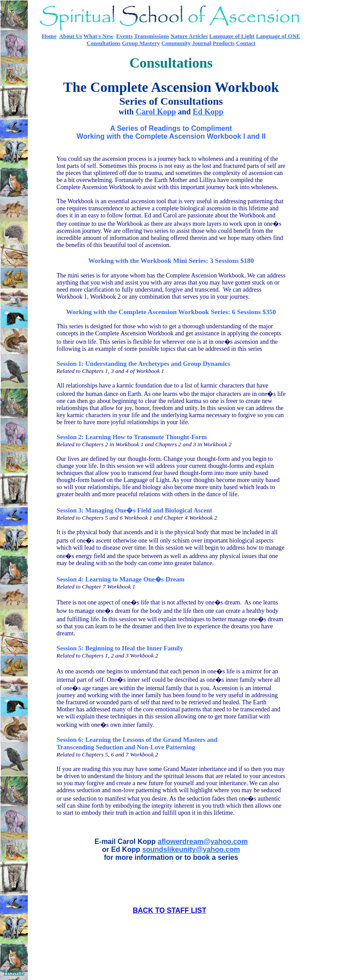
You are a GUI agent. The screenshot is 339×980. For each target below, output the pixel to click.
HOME (14, 972)
